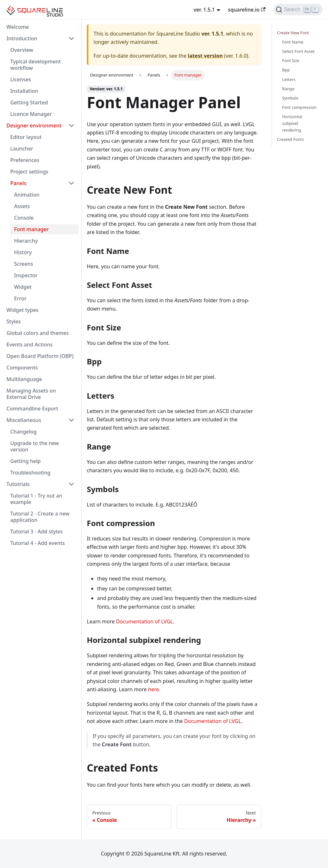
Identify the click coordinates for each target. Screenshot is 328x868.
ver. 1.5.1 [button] (204, 10)
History (23, 252)
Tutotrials (18, 484)
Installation (24, 91)
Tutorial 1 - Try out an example (36, 499)
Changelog (24, 432)
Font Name (293, 42)
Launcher (22, 149)
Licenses (21, 79)
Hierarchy (26, 241)
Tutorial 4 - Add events (37, 543)
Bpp (286, 70)
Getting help (25, 461)
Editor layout (26, 137)
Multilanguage (24, 379)
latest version (205, 56)
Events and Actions (29, 345)
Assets (22, 206)
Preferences (25, 160)
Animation (27, 195)
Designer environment (34, 126)
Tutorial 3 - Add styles (37, 531)
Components (22, 368)
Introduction (22, 38)
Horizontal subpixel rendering (292, 123)
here (153, 689)
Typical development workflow (36, 65)
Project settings (29, 172)
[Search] (298, 10)
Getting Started (29, 102)
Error (20, 298)
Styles (14, 321)
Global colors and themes (37, 333)
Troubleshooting (30, 473)
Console (24, 218)
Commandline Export (32, 409)
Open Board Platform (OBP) (40, 356)
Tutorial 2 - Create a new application (40, 517)
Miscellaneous (24, 420)
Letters (289, 79)
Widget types (22, 310)
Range (288, 89)
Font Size (291, 61)
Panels (18, 183)
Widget (23, 287)
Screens (24, 264)
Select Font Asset (298, 51)
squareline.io (247, 10)
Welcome (18, 27)
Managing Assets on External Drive (31, 394)
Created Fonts (291, 139)
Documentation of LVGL (144, 621)
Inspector (26, 275)
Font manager (31, 229)
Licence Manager (31, 114)
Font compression (299, 107)
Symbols (290, 98)
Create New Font (293, 33)
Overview (22, 50)
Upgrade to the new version (35, 446)
